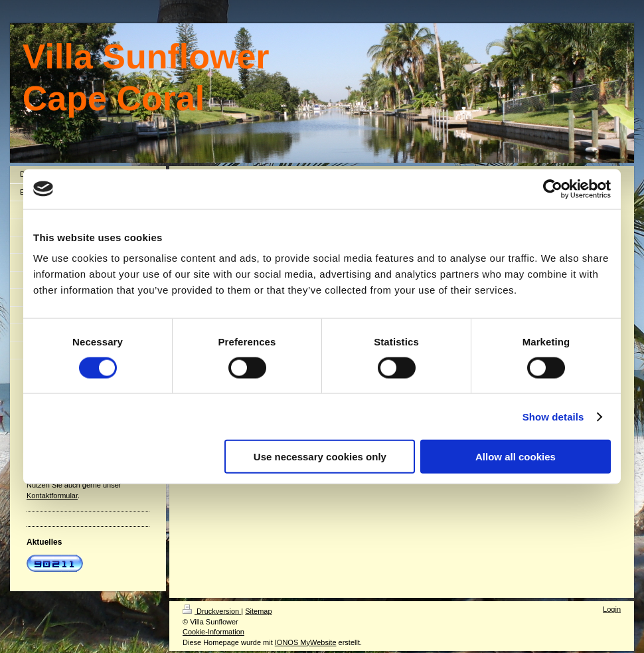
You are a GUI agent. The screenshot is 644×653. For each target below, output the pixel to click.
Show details (553, 416)
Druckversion (212, 611)
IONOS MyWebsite (306, 642)
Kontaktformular (52, 496)
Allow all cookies (516, 457)
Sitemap (258, 611)
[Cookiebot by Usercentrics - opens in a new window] (553, 189)
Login (612, 609)
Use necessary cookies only (320, 457)
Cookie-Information (213, 632)
